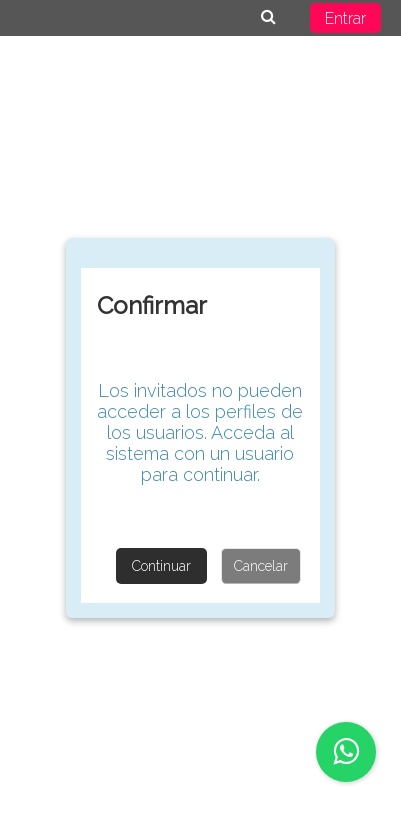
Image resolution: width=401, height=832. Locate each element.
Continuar (161, 566)
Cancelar (261, 566)
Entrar (345, 18)
